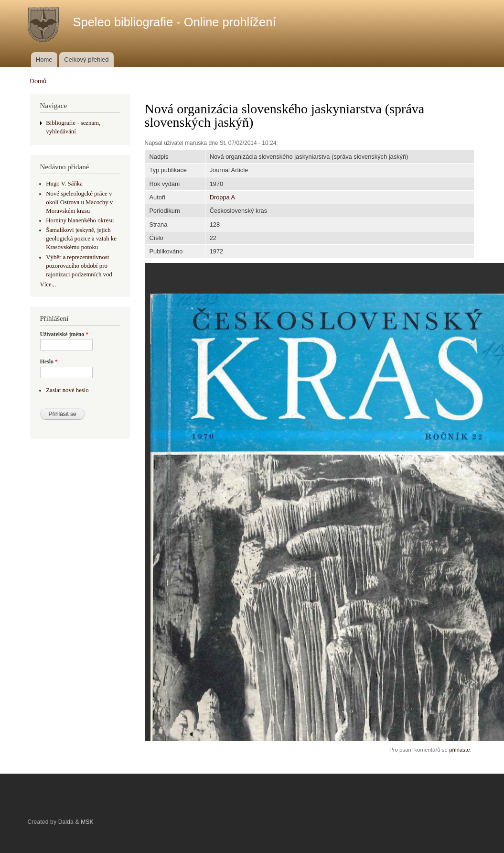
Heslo (49, 361)
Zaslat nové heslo (67, 390)
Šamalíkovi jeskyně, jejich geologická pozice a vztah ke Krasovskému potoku (81, 239)
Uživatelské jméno (64, 334)
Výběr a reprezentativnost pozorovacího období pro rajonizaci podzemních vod (79, 266)
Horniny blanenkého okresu (80, 220)
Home (44, 60)
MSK (87, 822)
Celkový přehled (86, 60)
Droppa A (223, 197)
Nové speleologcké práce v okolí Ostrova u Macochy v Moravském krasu (79, 202)
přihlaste (459, 750)
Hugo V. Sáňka (64, 184)
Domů (38, 81)
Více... (48, 284)
